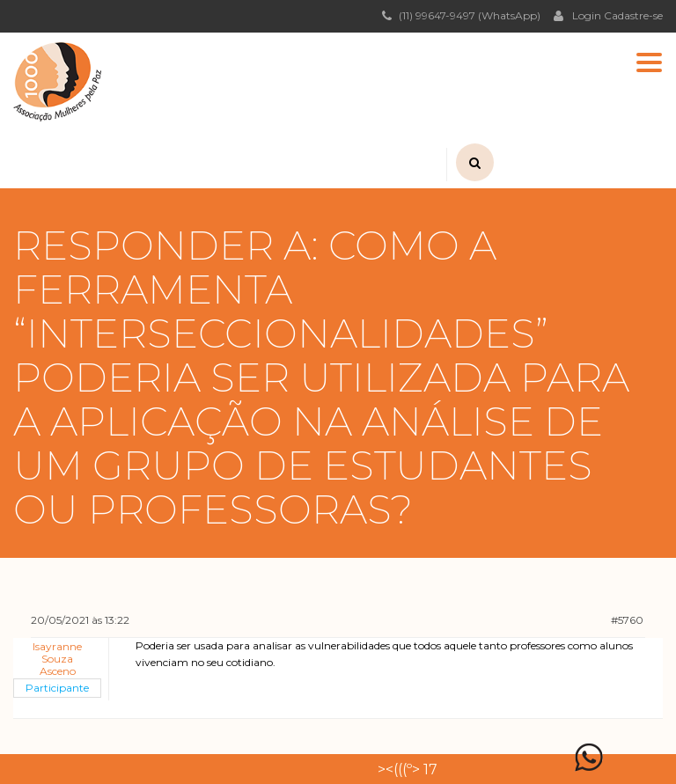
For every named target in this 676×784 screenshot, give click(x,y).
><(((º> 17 (408, 769)
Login (577, 15)
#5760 (627, 620)
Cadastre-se (633, 16)
